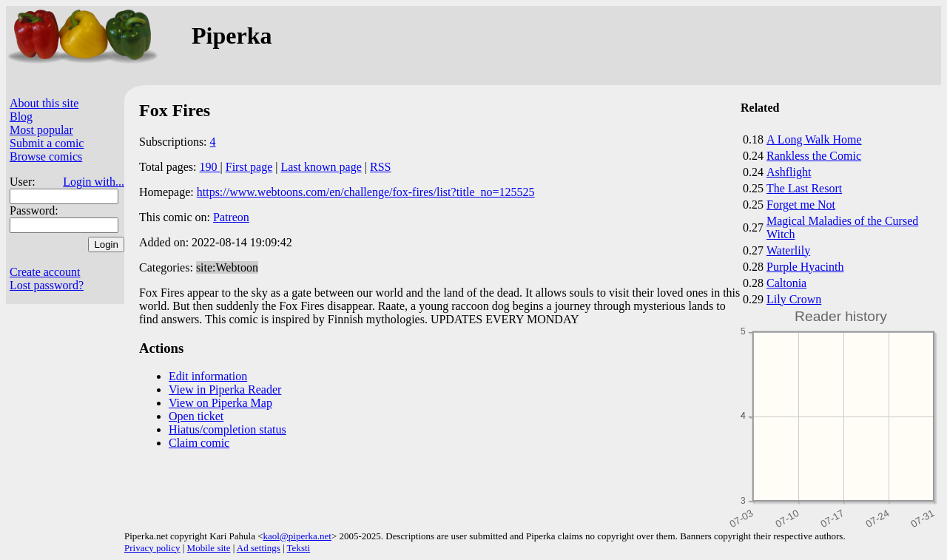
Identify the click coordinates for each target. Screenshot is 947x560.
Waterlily (788, 250)
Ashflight (789, 172)
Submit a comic (47, 143)
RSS (380, 167)
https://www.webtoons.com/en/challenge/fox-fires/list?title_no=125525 (366, 192)
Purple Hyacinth (805, 267)
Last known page (321, 167)
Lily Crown (794, 299)
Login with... (94, 182)
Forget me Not (801, 205)
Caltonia (786, 283)
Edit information (208, 376)
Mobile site (209, 548)
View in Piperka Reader (225, 389)
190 (210, 167)
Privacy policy (152, 548)
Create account (45, 272)
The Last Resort (804, 188)
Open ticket (196, 416)
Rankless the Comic (814, 156)
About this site (44, 103)
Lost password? (47, 285)
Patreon (231, 217)
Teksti (299, 548)
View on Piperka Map (220, 403)
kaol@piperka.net (297, 536)
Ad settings (259, 548)
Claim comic (199, 443)
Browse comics (46, 156)
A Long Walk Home (814, 139)
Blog (21, 117)
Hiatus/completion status (228, 429)
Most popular (41, 130)
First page (249, 167)
